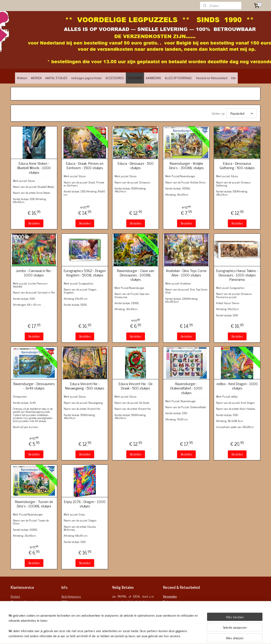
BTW (64, 601)
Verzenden (170, 596)
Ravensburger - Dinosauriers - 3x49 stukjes (34, 386)
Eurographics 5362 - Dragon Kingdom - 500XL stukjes (85, 273)
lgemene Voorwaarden (25, 601)
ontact (15, 596)
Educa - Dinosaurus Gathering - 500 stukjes (237, 165)
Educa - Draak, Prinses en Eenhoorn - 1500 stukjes (85, 165)
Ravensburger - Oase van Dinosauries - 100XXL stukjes (136, 275)
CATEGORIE (135, 78)
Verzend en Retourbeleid (212, 78)
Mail (64, 612)
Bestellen (34, 223)
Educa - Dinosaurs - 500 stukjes (136, 165)
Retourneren (171, 601)
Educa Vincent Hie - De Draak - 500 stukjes (136, 386)
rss (159, 635)
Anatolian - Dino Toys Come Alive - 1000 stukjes (186, 273)
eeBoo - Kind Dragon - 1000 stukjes (237, 386)
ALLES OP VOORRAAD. (179, 78)
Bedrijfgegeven (70, 596)
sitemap (152, 635)
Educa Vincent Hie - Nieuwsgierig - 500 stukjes (85, 386)
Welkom (22, 78)
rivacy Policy (19, 607)
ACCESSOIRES (115, 78)
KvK (64, 607)
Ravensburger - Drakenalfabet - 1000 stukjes (186, 388)
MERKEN (36, 78)
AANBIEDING (154, 78)
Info (233, 78)
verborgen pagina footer (86, 78)
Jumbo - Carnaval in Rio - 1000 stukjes (34, 273)
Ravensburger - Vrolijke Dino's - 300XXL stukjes (186, 165)
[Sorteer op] (242, 113)
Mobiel (65, 617)
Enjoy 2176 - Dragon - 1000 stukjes (85, 504)
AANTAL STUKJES (56, 78)
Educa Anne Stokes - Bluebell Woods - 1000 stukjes (34, 168)
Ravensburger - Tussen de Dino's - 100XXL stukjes (34, 504)
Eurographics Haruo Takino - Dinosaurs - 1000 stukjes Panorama (237, 275)
